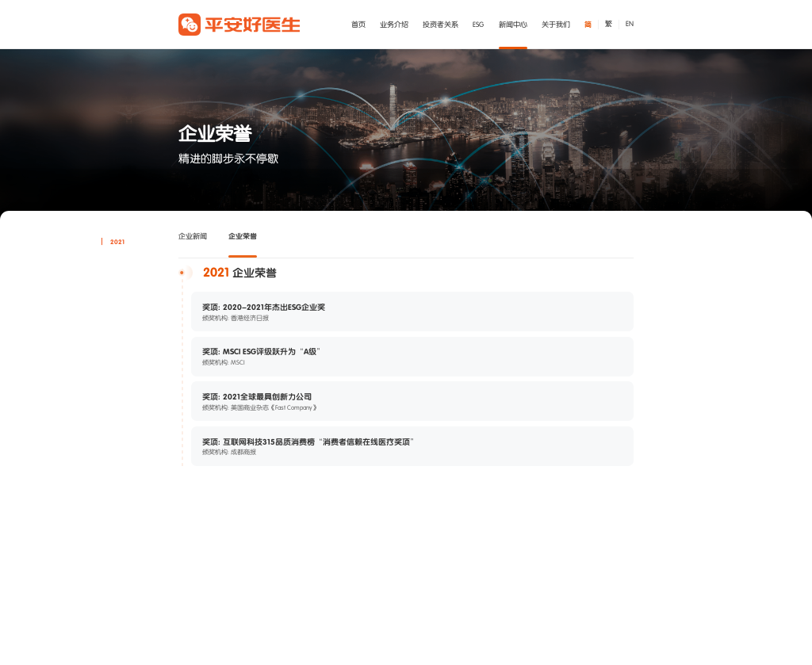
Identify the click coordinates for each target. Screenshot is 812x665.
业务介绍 (394, 25)
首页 (358, 25)
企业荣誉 (243, 236)
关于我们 (556, 25)
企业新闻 (193, 236)
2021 (117, 242)
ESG (478, 25)
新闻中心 (513, 25)
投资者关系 (440, 25)
